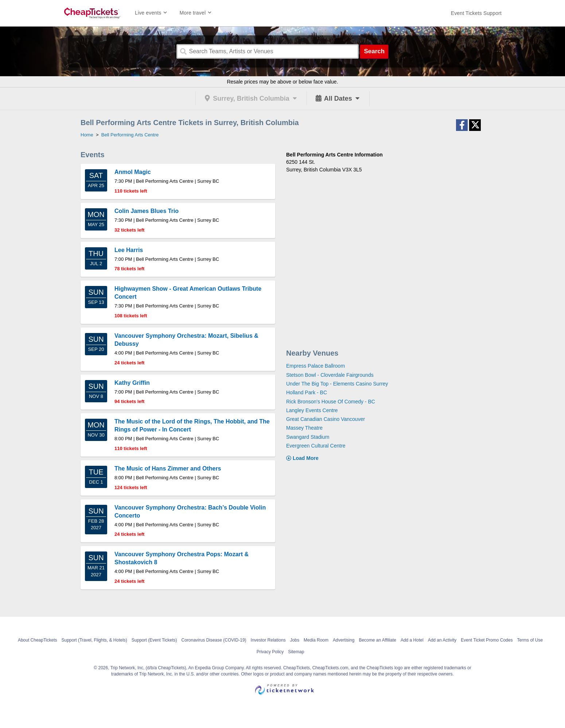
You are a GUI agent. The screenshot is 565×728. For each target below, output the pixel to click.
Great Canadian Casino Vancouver (326, 419)
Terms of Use (530, 640)
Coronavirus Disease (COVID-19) (214, 640)
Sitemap (296, 652)
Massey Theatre (304, 428)
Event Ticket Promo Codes (487, 640)
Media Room (316, 640)
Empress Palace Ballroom (315, 366)
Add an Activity (442, 640)
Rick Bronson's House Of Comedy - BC (331, 402)
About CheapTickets (38, 640)
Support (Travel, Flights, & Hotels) (94, 640)
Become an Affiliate (377, 640)
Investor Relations (268, 640)
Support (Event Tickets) (154, 640)
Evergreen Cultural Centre (316, 446)
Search (374, 51)
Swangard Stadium (308, 437)
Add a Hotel (412, 640)
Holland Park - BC (307, 392)
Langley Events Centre (312, 410)
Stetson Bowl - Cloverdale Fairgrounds (330, 375)
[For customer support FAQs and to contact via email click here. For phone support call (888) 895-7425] (476, 13)
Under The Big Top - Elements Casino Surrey (337, 384)
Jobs (295, 640)
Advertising (344, 640)
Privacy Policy (270, 652)
